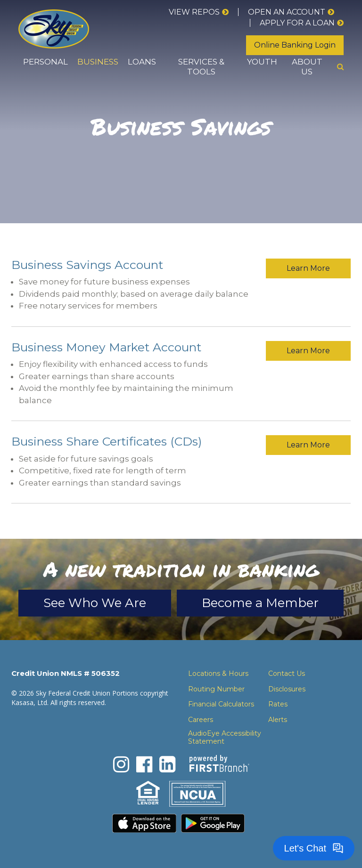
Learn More (308, 268)
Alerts (278, 720)
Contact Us (287, 673)
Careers (201, 720)
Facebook (144, 764)
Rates (278, 704)
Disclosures (287, 689)
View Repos (194, 12)
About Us (307, 67)
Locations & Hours (218, 673)
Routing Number (216, 689)
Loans (142, 62)
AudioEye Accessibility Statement (225, 738)
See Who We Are (95, 603)
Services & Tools (201, 67)
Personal (45, 62)
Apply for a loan (297, 23)
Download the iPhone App (144, 823)
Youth (262, 62)
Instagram (121, 764)
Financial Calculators (221, 704)
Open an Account (287, 12)
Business (98, 62)
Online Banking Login (295, 45)
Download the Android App (213, 823)
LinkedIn (167, 764)
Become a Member (260, 603)
